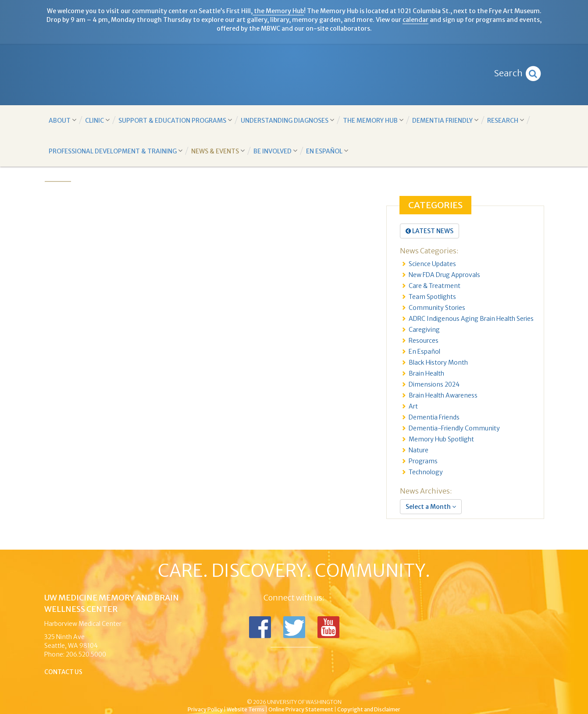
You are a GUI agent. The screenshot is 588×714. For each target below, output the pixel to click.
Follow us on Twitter (294, 627)
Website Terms (246, 709)
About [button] (62, 120)
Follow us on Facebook (260, 627)
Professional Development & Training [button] (116, 151)
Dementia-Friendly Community (454, 428)
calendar (415, 20)
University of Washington (331, 687)
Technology (426, 472)
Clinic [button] (97, 120)
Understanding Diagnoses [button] (287, 120)
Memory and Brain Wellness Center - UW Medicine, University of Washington (294, 75)
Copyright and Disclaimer (369, 709)
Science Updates (432, 264)
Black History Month (438, 362)
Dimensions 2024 (434, 384)
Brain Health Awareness (443, 395)
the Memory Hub (278, 11)
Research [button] (506, 120)
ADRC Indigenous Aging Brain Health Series (471, 319)
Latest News (429, 231)
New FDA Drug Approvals (444, 275)
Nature (419, 450)
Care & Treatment (435, 286)
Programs (423, 461)
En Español (424, 352)
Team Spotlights (432, 297)
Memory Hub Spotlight (441, 439)
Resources (424, 341)
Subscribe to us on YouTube (328, 627)
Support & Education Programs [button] (175, 120)
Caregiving (424, 330)
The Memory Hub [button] (373, 120)
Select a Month (431, 507)
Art (413, 406)
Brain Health (426, 373)
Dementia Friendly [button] (445, 120)
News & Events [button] (218, 151)
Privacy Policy (205, 709)
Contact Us (64, 672)
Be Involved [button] (275, 151)
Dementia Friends (434, 417)
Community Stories (437, 308)
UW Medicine (222, 687)
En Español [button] (327, 151)
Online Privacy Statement (301, 709)
